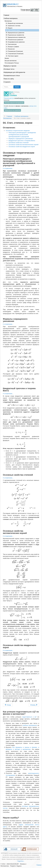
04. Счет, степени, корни (13, 30)
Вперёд (34, 705)
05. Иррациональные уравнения (15, 33)
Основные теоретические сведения (18, 131)
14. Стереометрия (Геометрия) (15, 54)
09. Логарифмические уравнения (15, 42)
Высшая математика (11, 61)
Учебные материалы (11, 18)
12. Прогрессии (10, 49)
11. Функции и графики (12, 47)
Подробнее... (21, 861)
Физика (7, 58)
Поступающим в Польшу (12, 63)
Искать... (3, 85)
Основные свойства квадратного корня (22, 147)
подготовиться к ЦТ (29, 717)
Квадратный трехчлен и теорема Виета (22, 141)
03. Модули (9, 28)
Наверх (39, 865)
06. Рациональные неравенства (15, 35)
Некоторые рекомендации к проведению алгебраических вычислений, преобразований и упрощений (22, 135)
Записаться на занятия (12, 110)
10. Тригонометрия (11, 44)
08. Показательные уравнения (14, 40)
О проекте (7, 82)
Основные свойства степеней (19, 143)
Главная (6, 15)
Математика (8, 21)
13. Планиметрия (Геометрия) (14, 51)
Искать (17, 87)
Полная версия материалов (14, 103)
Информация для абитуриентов (14, 72)
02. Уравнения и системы (13, 26)
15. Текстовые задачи (12, 56)
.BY (13, 4)
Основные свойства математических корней (23, 145)
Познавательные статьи (12, 76)
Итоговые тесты (9, 69)
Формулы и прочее (10, 66)
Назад (8, 705)
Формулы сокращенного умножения (21, 139)
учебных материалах (30, 725)
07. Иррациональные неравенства (16, 37)
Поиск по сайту (9, 79)
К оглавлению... (8, 168)
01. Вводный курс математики (14, 23)
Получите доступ (9, 98)
